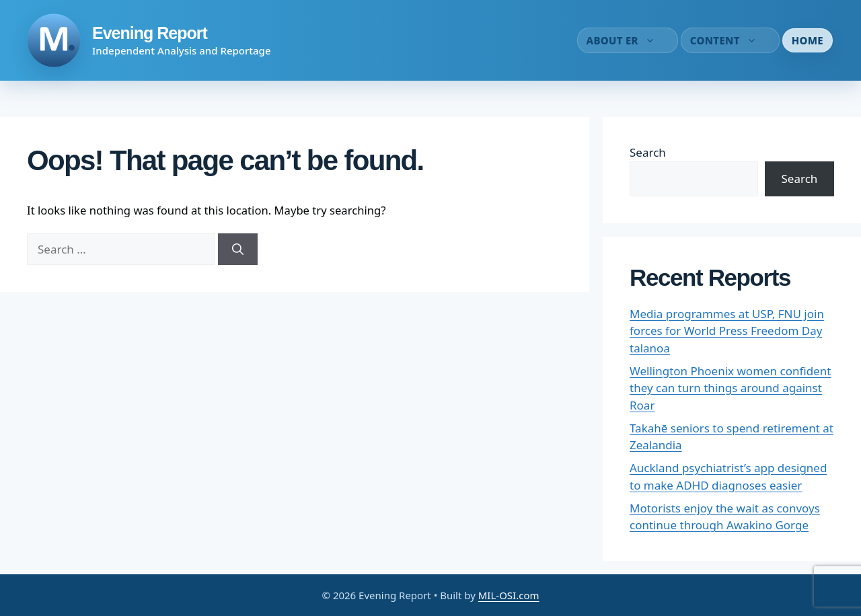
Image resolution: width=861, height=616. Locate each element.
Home (808, 40)
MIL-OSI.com (509, 595)
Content (730, 40)
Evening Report (150, 33)
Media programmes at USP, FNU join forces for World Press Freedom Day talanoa (727, 331)
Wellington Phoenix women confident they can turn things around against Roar (730, 388)
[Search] (238, 249)
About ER (628, 40)
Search (648, 152)
